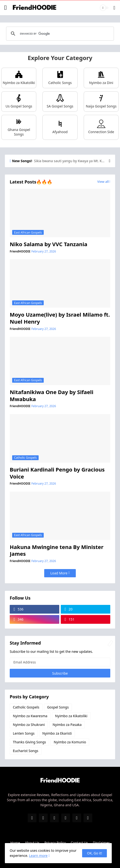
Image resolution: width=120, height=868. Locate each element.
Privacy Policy (55, 843)
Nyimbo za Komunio (70, 742)
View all (103, 182)
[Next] (110, 161)
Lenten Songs (24, 733)
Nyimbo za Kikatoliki (71, 716)
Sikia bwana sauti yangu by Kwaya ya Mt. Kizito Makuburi (70, 161)
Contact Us (79, 843)
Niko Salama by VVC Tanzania (48, 244)
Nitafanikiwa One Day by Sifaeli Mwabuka (51, 395)
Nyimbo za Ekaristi (57, 733)
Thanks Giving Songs (29, 742)
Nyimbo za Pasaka (67, 725)
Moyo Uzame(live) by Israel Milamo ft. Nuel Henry (60, 318)
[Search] (114, 8)
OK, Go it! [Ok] (94, 853)
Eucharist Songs (26, 751)
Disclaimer (101, 843)
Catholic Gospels (26, 707)
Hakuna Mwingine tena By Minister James (57, 550)
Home (15, 843)
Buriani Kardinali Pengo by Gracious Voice (57, 473)
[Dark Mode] (104, 8)
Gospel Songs (58, 707)
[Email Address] (60, 662)
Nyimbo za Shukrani (29, 725)
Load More (59, 573)
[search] (59, 34)
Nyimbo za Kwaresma (30, 716)
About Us (32, 843)
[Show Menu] (6, 8)
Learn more (38, 856)
